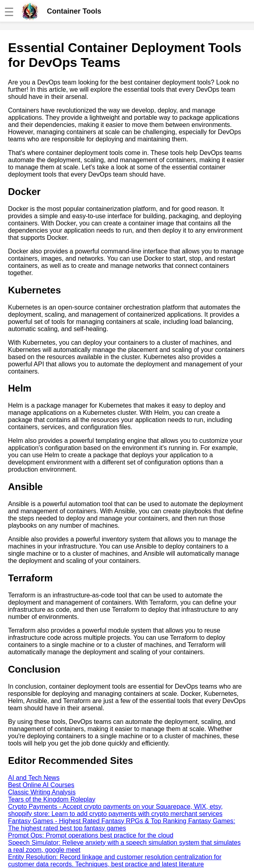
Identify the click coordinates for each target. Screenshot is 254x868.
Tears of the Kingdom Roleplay (52, 799)
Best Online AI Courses (41, 785)
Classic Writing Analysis (42, 792)
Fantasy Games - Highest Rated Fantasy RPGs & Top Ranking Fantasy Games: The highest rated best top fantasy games (122, 825)
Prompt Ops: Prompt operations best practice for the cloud (91, 835)
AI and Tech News (34, 778)
